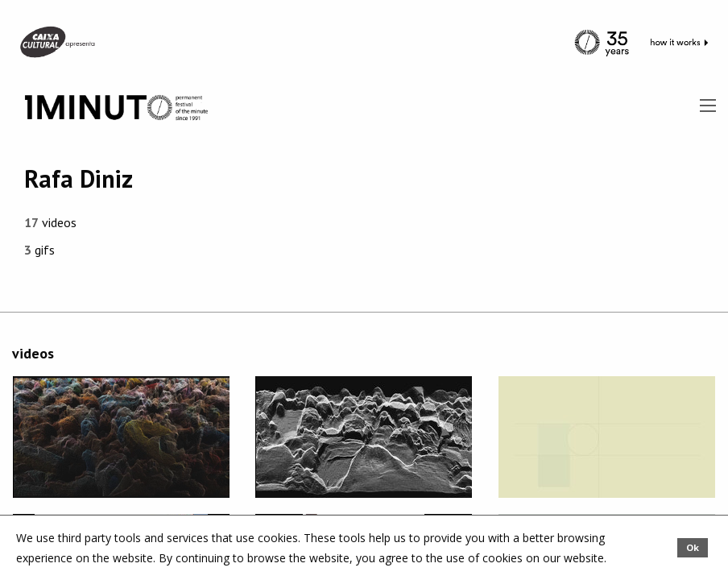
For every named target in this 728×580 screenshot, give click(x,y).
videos (50, 222)
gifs (39, 250)
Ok (693, 547)
